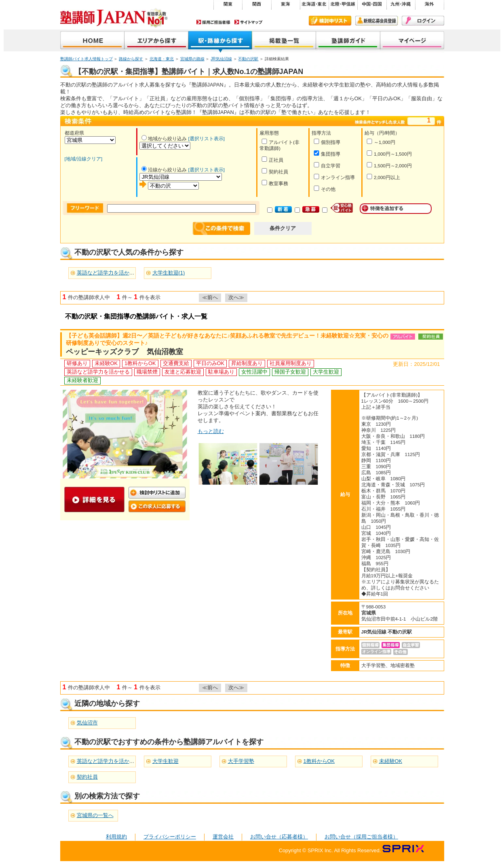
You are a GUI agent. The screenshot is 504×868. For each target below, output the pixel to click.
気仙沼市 (87, 723)
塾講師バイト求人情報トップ (86, 59)
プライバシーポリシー (170, 837)
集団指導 (327, 153)
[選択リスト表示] (207, 139)
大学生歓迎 (166, 761)
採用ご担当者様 (213, 22)
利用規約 (116, 837)
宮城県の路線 (192, 59)
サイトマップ (249, 22)
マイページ (412, 41)
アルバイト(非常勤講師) (279, 145)
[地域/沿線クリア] (84, 159)
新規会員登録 (376, 21)
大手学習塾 (241, 761)
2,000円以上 (383, 177)
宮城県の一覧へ (95, 815)
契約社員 (275, 171)
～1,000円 (381, 142)
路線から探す (131, 59)
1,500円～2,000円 (389, 165)
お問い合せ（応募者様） (279, 837)
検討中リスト (330, 21)
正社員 (272, 159)
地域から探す (156, 41)
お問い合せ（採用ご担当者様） (361, 837)
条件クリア (283, 228)
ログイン (423, 21)
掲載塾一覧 (284, 41)
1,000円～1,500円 (389, 153)
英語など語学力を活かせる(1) (112, 273)
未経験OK (391, 761)
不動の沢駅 (248, 59)
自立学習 (327, 165)
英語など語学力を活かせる (108, 761)
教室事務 (275, 183)
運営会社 (223, 837)
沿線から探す (220, 41)
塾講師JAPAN (92, 41)
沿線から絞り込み (164, 170)
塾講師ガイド (348, 41)
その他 (324, 189)
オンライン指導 (334, 177)
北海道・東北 (162, 59)
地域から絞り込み (164, 139)
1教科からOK (319, 761)
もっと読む (211, 431)
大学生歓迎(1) (169, 273)
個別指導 (327, 142)
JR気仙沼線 (221, 59)
